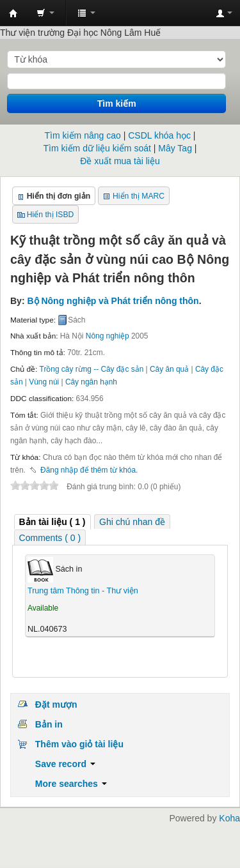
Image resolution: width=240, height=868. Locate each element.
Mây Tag (175, 148)
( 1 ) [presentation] (52, 522)
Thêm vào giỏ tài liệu (79, 744)
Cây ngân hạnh (91, 382)
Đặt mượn (56, 704)
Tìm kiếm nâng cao (83, 135)
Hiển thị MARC (139, 196)
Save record (65, 764)
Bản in (49, 724)
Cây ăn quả (169, 369)
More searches (71, 784)
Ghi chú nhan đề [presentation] (132, 522)
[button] (45, 13)
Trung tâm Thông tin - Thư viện (13, 13)
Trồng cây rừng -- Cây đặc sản (92, 369)
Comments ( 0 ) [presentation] (50, 538)
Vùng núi (44, 382)
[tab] (52, 522)
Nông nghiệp (108, 336)
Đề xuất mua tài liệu (120, 161)
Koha (229, 818)
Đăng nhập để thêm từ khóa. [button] (89, 470)
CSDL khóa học (159, 135)
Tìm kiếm (117, 103)
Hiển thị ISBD (51, 215)
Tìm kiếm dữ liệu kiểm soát (97, 148)
